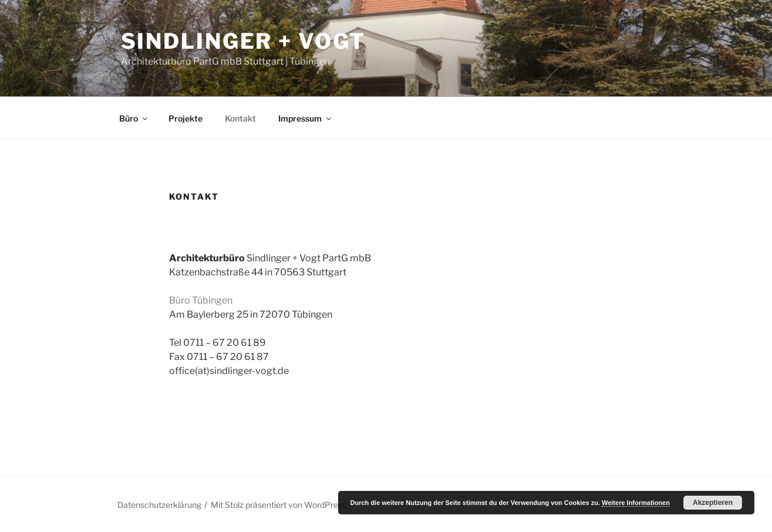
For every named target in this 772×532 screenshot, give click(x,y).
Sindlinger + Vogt (243, 41)
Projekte (186, 118)
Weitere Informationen (636, 503)
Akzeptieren (713, 503)
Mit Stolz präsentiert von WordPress (279, 505)
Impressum (306, 118)
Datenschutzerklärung (159, 505)
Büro (134, 118)
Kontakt (240, 118)
